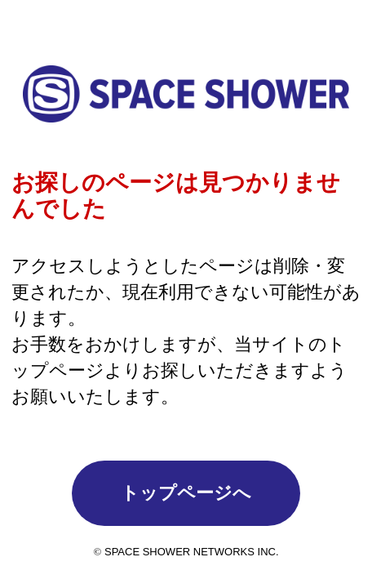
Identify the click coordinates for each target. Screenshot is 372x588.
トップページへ (186, 493)
